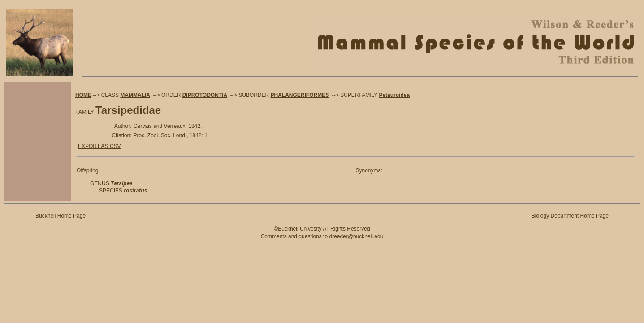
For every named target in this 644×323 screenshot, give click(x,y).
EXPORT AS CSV (99, 146)
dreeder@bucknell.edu (356, 236)
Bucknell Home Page (61, 216)
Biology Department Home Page (570, 216)
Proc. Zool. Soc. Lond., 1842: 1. (171, 135)
